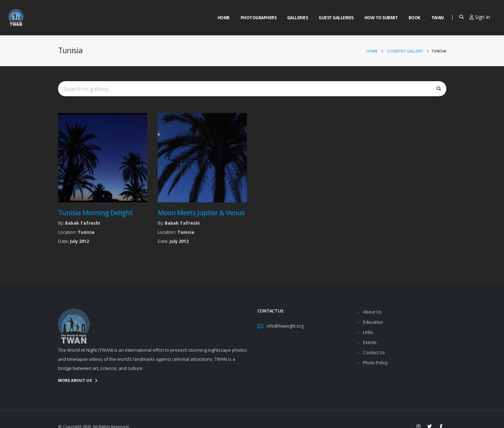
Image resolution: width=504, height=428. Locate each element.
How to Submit (381, 18)
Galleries (298, 18)
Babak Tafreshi (83, 223)
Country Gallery (405, 51)
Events (370, 342)
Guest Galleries (336, 18)
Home (224, 18)
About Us (373, 312)
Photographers (259, 18)
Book (414, 18)
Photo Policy (376, 363)
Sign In (480, 17)
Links (368, 332)
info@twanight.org (286, 326)
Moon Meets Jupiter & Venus (201, 213)
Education (373, 322)
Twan (438, 18)
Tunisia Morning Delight (95, 213)
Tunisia (86, 232)
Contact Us (374, 353)
